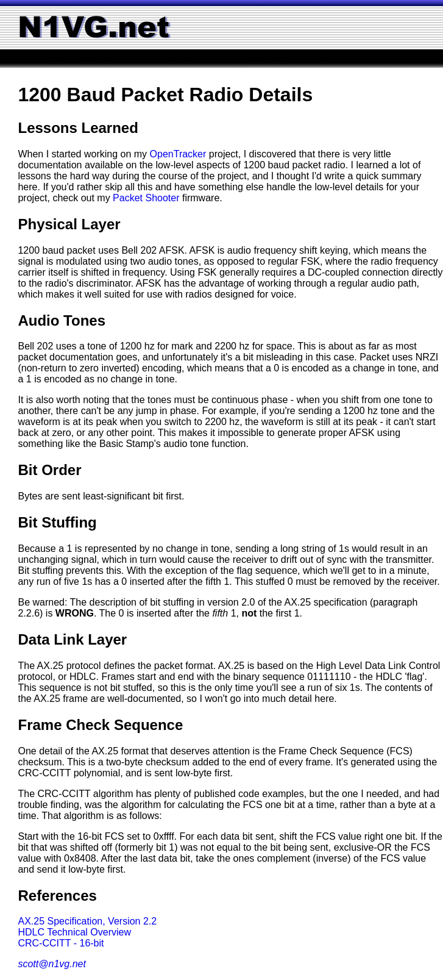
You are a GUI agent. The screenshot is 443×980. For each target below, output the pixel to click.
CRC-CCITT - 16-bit (61, 943)
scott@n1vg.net (51, 964)
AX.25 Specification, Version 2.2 (87, 921)
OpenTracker (178, 154)
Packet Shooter (146, 198)
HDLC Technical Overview (74, 932)
